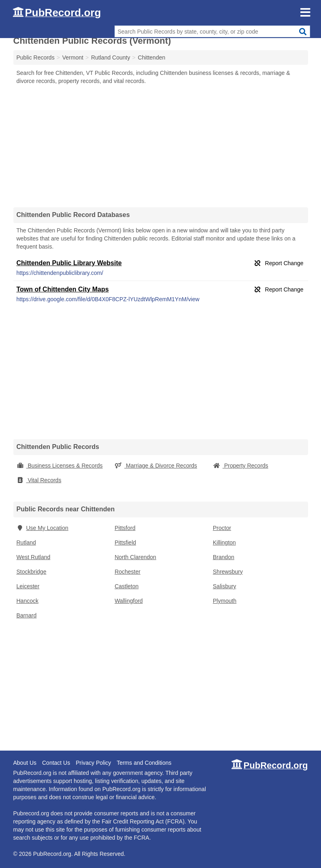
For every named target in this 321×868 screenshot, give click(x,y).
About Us (25, 763)
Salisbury (225, 586)
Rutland (26, 542)
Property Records (241, 466)
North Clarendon (135, 557)
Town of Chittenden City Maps (63, 289)
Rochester (128, 572)
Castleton (126, 586)
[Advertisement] (161, 146)
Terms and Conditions (144, 763)
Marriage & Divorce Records (156, 466)
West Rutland (34, 557)
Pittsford (125, 528)
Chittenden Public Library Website (69, 263)
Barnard (27, 615)
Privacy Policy (93, 763)
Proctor (222, 528)
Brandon (224, 557)
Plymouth (225, 601)
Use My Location (43, 528)
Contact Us (56, 763)
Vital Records (39, 480)
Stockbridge (32, 572)
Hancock (28, 601)
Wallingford (129, 601)
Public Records (36, 57)
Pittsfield (125, 542)
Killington (224, 542)
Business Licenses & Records (60, 466)
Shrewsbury (228, 572)
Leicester (28, 586)
